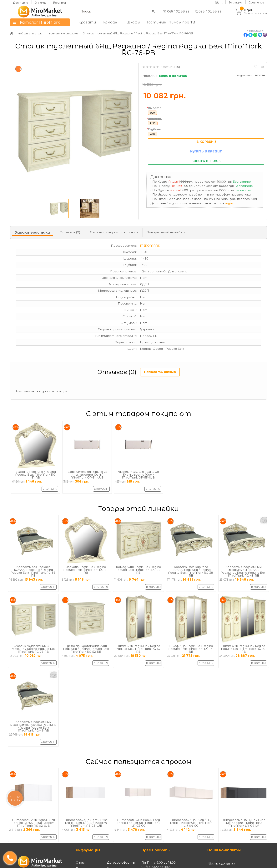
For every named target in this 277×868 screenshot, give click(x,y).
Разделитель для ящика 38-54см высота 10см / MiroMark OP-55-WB (138, 475)
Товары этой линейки (166, 232)
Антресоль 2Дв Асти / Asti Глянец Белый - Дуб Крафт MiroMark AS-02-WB (33, 823)
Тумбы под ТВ (182, 22)
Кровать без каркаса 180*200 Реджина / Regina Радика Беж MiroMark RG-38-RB (191, 571)
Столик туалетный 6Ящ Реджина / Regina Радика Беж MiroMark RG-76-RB (33, 649)
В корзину (206, 142)
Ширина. (155, 119)
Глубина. (155, 129)
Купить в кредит (206, 151)
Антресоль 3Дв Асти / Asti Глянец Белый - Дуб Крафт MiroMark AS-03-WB (86, 823)
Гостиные (157, 22)
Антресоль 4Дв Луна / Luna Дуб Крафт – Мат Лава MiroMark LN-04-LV (244, 823)
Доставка (21, 2)
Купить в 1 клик (206, 161)
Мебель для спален (32, 33)
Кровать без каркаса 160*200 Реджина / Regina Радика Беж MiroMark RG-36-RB (33, 571)
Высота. (155, 108)
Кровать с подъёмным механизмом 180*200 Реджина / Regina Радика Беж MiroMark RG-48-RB (244, 571)
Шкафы (133, 22)
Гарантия (60, 2)
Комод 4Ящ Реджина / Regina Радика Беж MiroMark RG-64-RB (138, 570)
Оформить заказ (255, 13)
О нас (80, 863)
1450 (153, 123)
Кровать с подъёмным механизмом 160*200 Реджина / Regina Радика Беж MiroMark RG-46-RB (33, 726)
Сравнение (256, 2)
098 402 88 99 (208, 11)
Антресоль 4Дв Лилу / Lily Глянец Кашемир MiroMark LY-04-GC (191, 823)
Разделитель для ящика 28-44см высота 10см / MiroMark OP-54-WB (87, 475)
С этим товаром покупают (114, 232)
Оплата (41, 2)
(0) (178, 67)
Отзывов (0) (70, 232)
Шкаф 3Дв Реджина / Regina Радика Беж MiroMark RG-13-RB (138, 649)
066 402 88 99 (176, 11)
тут (229, 203)
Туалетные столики (65, 33)
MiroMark (150, 246)
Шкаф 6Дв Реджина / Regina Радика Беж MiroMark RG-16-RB (244, 649)
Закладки (235, 2)
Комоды (111, 22)
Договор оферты (121, 863)
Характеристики (32, 232)
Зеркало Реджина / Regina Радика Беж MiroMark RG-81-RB (36, 475)
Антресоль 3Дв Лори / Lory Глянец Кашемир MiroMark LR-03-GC (138, 823)
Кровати (87, 22)
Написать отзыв (160, 372)
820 (152, 113)
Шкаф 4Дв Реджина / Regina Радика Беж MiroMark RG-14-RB (191, 649)
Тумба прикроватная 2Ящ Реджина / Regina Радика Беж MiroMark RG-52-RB (86, 649)
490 (152, 134)
